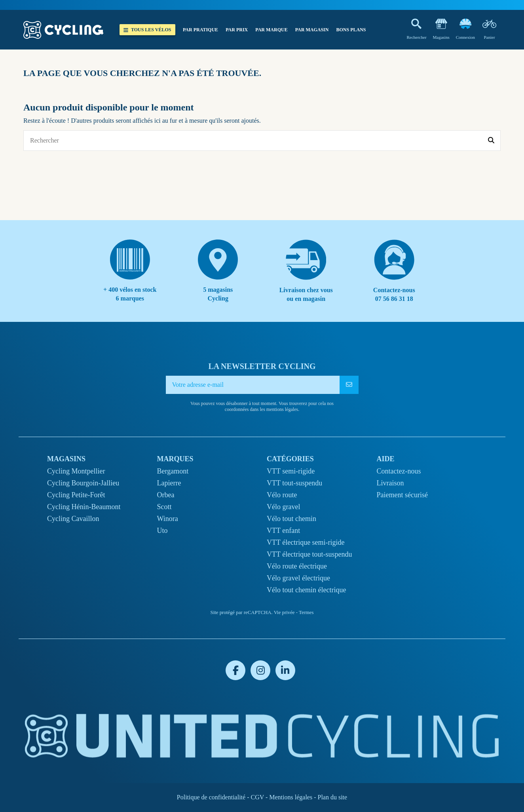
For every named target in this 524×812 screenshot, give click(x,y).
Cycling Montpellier (76, 471)
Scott (164, 507)
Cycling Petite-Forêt (76, 495)
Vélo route (282, 495)
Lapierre (169, 483)
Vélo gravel (283, 507)
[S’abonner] (349, 385)
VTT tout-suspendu (294, 483)
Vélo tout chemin (291, 519)
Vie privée (284, 612)
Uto (162, 531)
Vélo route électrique (297, 566)
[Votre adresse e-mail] (253, 385)
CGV (257, 797)
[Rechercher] (491, 141)
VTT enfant (283, 531)
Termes (306, 612)
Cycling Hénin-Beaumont (84, 507)
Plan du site (332, 797)
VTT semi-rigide (291, 471)
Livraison (390, 483)
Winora (168, 519)
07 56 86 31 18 (394, 299)
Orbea (166, 495)
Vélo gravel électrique (298, 578)
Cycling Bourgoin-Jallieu (83, 483)
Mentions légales (291, 797)
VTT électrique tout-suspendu (309, 554)
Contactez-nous (399, 471)
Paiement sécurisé (402, 495)
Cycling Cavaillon (73, 519)
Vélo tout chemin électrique (306, 590)
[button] (200, 30)
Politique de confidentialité (211, 797)
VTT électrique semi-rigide (306, 542)
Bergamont (173, 471)
